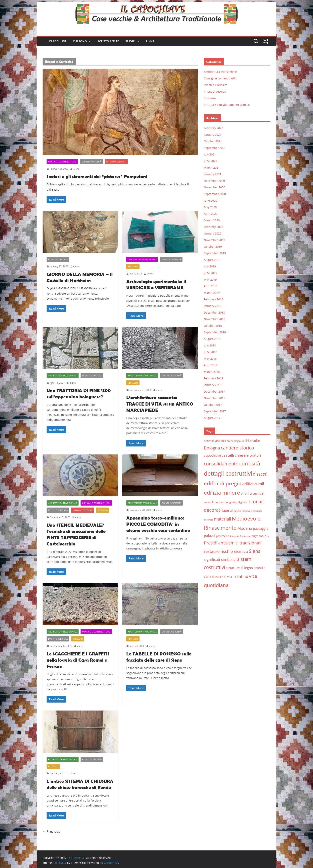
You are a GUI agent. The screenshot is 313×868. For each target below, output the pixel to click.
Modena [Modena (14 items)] (245, 528)
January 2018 (213, 385)
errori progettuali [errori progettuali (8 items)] (253, 493)
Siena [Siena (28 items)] (255, 551)
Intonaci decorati (116, 162)
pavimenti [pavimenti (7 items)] (223, 536)
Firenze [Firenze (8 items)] (217, 502)
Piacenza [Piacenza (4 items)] (235, 536)
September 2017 (215, 411)
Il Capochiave (56, 41)
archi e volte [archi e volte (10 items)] (251, 441)
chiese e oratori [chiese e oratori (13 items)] (248, 455)
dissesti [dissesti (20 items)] (260, 474)
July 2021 (210, 154)
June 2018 (210, 352)
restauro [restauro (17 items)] (212, 551)
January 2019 (213, 306)
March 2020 (212, 220)
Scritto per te (108, 41)
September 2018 (215, 332)
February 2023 (213, 128)
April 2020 (211, 214)
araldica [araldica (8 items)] (221, 441)
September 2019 (215, 253)
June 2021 (210, 161)
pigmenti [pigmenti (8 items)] (258, 536)
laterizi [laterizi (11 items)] (227, 510)
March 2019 (212, 293)
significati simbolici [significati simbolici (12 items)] (220, 559)
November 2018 (214, 319)
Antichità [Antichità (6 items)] (209, 441)
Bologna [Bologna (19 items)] (212, 448)
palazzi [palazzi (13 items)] (210, 536)
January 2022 (213, 135)
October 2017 (213, 405)
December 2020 (214, 181)
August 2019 (212, 260)
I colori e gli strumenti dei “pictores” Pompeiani (97, 176)
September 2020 (215, 194)
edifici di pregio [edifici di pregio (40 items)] (223, 483)
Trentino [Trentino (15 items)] (240, 576)
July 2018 (210, 345)
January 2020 (213, 233)
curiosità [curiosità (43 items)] (250, 463)
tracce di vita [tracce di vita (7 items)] (223, 577)
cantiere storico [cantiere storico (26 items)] (237, 448)
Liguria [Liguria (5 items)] (237, 511)
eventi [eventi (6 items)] (208, 502)
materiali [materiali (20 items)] (222, 519)
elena (76, 169)
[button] (89, 41)
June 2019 (210, 273)
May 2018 (210, 359)
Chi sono (80, 41)
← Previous (51, 831)
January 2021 (213, 174)
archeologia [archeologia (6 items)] (234, 441)
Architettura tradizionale (63, 376)
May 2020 (210, 207)
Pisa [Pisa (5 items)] (267, 536)
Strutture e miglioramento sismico (227, 105)
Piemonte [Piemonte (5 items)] (245, 536)
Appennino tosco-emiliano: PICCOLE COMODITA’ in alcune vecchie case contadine (158, 524)
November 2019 (214, 240)
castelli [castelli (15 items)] (228, 455)
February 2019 (213, 299)
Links (150, 41)
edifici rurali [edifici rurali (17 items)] (253, 484)
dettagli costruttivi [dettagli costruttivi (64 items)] (228, 473)
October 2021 (213, 141)
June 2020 (210, 200)
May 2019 (210, 280)
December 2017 (214, 391)
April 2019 (211, 286)
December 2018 (214, 312)
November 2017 (214, 398)
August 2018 (212, 339)
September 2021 (215, 148)
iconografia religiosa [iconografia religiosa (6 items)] (235, 502)
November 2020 (214, 187)
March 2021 (212, 168)
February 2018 (213, 378)
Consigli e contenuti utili (62, 162)
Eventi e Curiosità (91, 162)
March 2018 (212, 372)
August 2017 (212, 418)
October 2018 (213, 326)
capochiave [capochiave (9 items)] (212, 455)
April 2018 (211, 365)
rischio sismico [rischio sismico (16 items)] (234, 551)
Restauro (133, 266)
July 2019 (210, 266)
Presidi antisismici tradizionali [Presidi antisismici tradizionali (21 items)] (233, 543)
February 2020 (213, 227)
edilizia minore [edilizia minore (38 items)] (222, 493)
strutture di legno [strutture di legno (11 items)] (239, 568)
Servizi (130, 41)
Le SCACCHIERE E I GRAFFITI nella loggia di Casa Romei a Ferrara (78, 660)
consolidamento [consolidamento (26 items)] (221, 464)
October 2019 (213, 247)
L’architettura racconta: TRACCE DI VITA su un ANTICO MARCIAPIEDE (160, 404)
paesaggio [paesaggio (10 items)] (261, 528)
